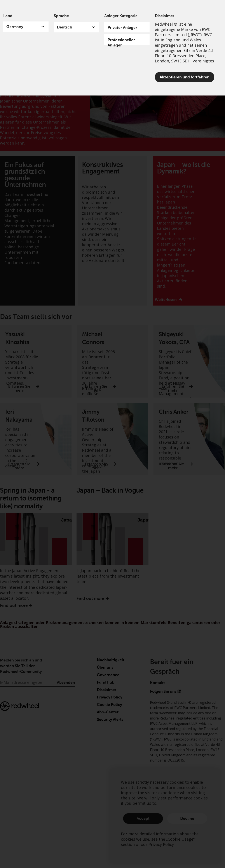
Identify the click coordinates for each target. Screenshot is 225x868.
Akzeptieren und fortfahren (185, 77)
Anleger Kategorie (121, 16)
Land (8, 16)
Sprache (61, 16)
